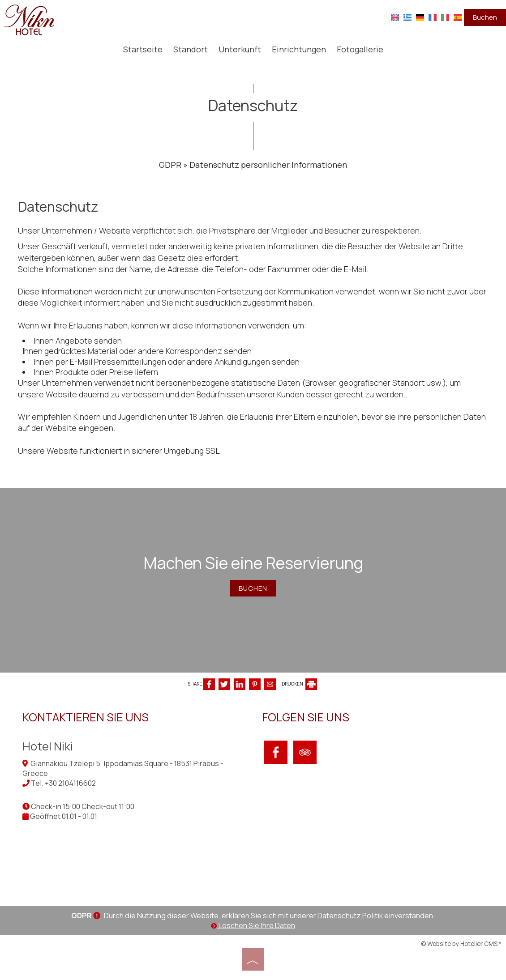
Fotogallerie (360, 49)
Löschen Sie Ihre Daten (253, 925)
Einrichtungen (299, 49)
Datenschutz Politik (350, 916)
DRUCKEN (299, 684)
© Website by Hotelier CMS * (461, 944)
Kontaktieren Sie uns (86, 717)
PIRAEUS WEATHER (377, 841)
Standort (191, 49)
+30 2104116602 (70, 783)
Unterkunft (240, 49)
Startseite (143, 49)
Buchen (485, 17)
